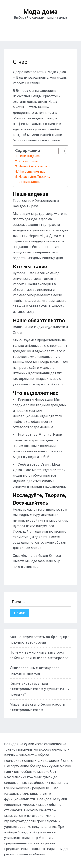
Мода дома (40, 12)
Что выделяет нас (32, 172)
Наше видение (29, 156)
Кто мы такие (28, 161)
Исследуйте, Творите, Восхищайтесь (34, 179)
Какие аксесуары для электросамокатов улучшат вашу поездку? (40, 689)
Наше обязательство (34, 166)
